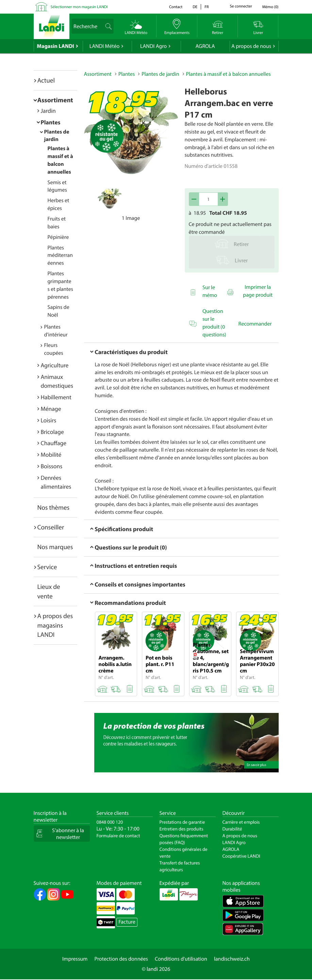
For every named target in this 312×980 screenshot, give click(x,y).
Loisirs (49, 420)
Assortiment (55, 100)
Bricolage (52, 432)
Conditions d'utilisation (181, 959)
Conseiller (51, 527)
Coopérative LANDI (241, 856)
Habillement (56, 397)
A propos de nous (251, 46)
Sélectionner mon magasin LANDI (79, 7)
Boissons (52, 466)
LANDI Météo (105, 46)
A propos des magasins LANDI (55, 625)
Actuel (46, 80)
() (270, 7)
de (195, 7)
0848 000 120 (110, 822)
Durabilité (232, 829)
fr (207, 7)
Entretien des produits (182, 829)
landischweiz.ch (232, 959)
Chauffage (54, 443)
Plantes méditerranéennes (60, 256)
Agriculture (55, 365)
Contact (176, 7)
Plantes (51, 122)
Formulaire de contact (118, 836)
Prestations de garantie (182, 822)
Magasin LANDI (55, 46)
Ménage (51, 409)
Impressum (75, 959)
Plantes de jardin (160, 74)
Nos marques (55, 547)
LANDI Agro (153, 46)
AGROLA (205, 46)
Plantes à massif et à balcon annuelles (228, 74)
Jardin (48, 111)
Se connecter (241, 6)
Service (47, 567)
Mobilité (51, 454)
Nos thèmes (54, 507)
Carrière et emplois (241, 822)
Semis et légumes (57, 186)
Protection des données (121, 959)
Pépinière (58, 237)
